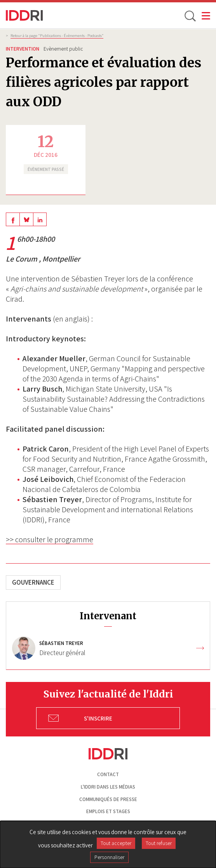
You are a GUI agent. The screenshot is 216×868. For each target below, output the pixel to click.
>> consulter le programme (50, 539)
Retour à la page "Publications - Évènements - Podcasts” (57, 35)
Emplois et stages (108, 811)
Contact (108, 774)
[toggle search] (190, 16)
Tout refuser (159, 843)
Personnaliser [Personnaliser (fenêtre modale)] (109, 857)
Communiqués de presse (108, 799)
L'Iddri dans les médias (108, 787)
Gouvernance (33, 582)
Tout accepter (116, 843)
